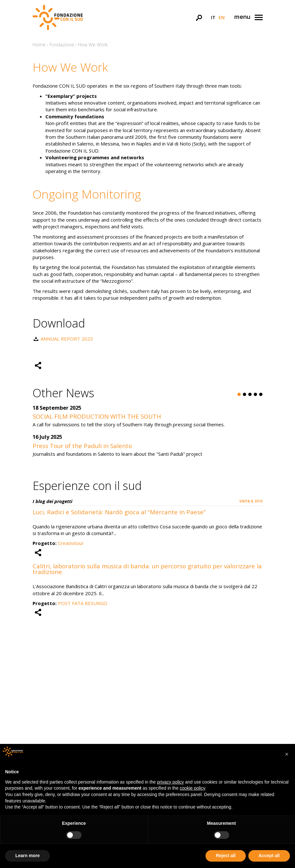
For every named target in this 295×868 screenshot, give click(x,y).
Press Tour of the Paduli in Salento (82, 446)
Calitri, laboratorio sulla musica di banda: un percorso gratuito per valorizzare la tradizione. (147, 569)
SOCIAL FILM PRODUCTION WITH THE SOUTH (97, 416)
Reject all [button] (225, 856)
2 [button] (245, 395)
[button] (287, 754)
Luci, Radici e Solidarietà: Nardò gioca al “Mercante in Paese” (119, 512)
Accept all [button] (269, 856)
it (213, 17)
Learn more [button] (27, 856)
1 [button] (239, 395)
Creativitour (71, 543)
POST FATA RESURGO (83, 603)
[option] (148, 434)
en (222, 17)
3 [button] (250, 395)
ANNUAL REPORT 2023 (67, 339)
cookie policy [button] (192, 788)
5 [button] (261, 395)
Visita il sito (251, 501)
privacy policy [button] (170, 782)
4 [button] (255, 395)
